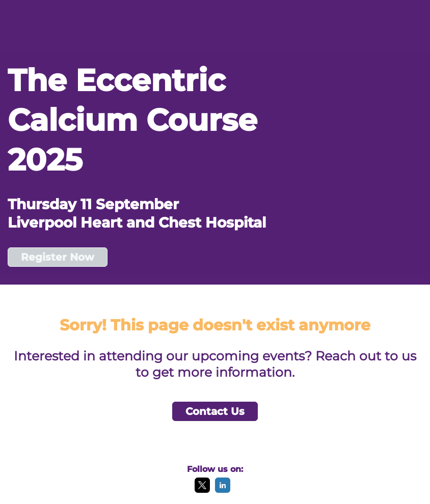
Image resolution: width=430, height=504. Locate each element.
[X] (202, 490)
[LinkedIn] (223, 490)
